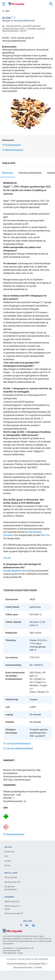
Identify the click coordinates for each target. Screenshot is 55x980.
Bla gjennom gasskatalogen (11, 888)
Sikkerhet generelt (12, 901)
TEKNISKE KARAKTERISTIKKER (30, 173)
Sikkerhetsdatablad (14, 913)
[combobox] (51, 4)
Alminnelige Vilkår (37, 964)
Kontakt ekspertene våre (15, 571)
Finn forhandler (11, 877)
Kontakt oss (10, 852)
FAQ (6, 856)
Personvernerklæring (17, 964)
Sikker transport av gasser (12, 907)
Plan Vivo (45, 535)
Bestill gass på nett (12, 882)
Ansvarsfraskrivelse (23, 967)
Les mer (7, 558)
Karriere (8, 861)
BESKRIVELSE (7, 173)
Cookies (38, 967)
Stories (7, 865)
